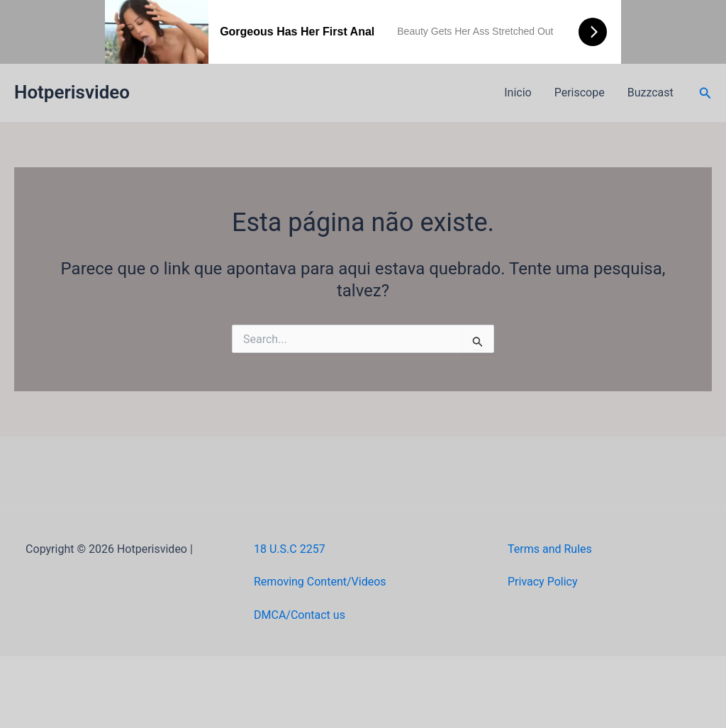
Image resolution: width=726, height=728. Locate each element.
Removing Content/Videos (320, 582)
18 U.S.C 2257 (290, 549)
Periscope (580, 93)
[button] (705, 93)
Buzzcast (650, 93)
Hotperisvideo (72, 92)
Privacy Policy (543, 582)
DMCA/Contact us (300, 615)
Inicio (518, 93)
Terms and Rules (550, 549)
